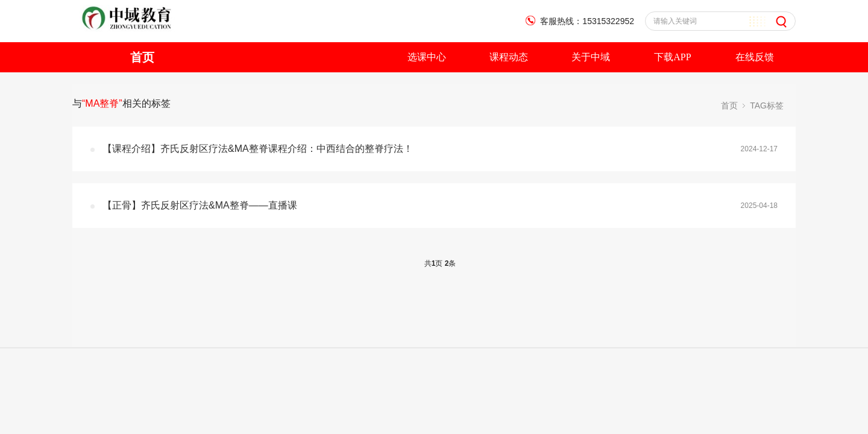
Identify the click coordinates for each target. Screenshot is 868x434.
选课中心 (427, 57)
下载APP (672, 57)
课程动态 (509, 57)
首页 (142, 57)
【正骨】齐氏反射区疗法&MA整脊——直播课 (200, 205)
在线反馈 (755, 57)
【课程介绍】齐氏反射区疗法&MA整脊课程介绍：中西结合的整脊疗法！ (258, 149)
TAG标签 (767, 105)
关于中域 (591, 57)
